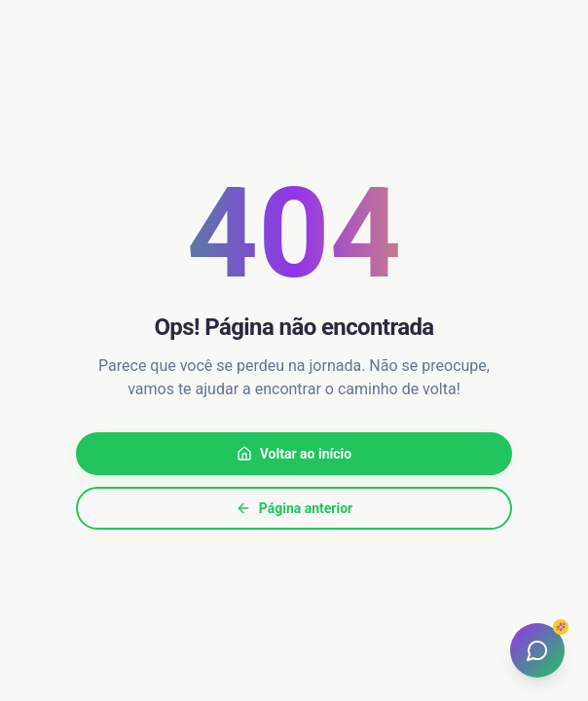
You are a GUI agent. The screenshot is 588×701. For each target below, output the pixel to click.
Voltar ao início (294, 454)
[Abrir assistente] (537, 650)
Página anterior (294, 508)
